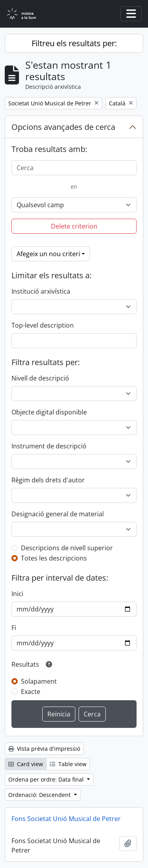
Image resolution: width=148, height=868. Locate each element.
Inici (17, 594)
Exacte (31, 692)
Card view (26, 764)
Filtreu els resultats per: (74, 43)
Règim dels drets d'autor (48, 480)
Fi (14, 628)
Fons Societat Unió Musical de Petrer (66, 819)
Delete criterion (74, 226)
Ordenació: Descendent (40, 795)
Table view (68, 764)
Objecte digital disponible (49, 412)
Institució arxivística (41, 291)
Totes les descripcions (54, 558)
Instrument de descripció (49, 446)
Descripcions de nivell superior (67, 548)
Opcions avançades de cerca (63, 127)
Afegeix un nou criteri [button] (48, 254)
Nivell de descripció (40, 378)
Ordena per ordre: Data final (47, 779)
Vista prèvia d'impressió (44, 749)
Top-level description (43, 325)
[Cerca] (74, 168)
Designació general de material (58, 514)
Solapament (39, 681)
